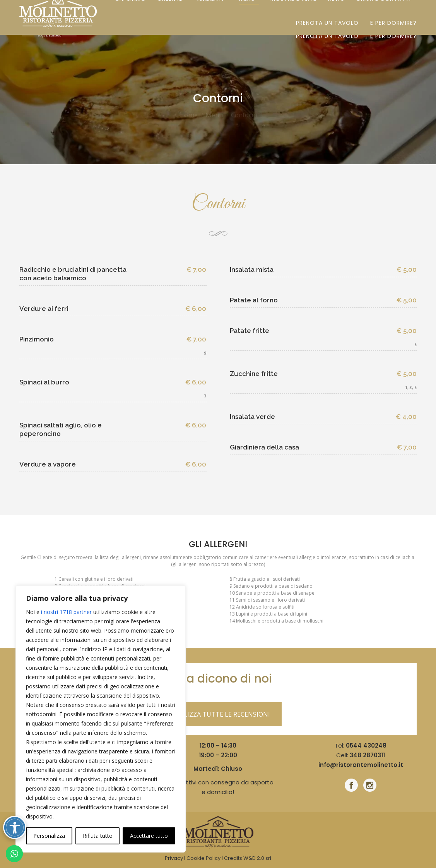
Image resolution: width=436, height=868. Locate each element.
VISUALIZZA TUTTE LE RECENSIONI (218, 714)
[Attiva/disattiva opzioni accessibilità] (15, 827)
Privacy (174, 858)
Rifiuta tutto (98, 836)
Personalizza (49, 836)
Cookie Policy (203, 858)
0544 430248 (366, 745)
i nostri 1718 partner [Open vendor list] (66, 612)
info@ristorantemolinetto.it (361, 765)
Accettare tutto (149, 836)
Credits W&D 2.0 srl (248, 858)
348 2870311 (367, 755)
